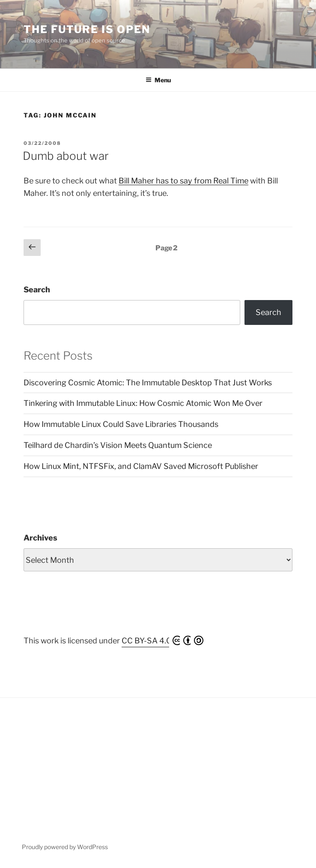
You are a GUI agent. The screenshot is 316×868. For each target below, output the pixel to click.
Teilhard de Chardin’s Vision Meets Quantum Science (118, 445)
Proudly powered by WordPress (65, 847)
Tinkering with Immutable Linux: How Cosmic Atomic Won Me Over (143, 403)
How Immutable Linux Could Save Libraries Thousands (121, 424)
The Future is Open (87, 29)
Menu (158, 80)
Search (37, 290)
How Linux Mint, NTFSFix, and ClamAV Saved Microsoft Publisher (141, 466)
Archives (40, 538)
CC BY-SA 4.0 (162, 640)
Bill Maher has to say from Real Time (183, 181)
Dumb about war (66, 156)
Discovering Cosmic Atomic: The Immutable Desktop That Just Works (148, 383)
